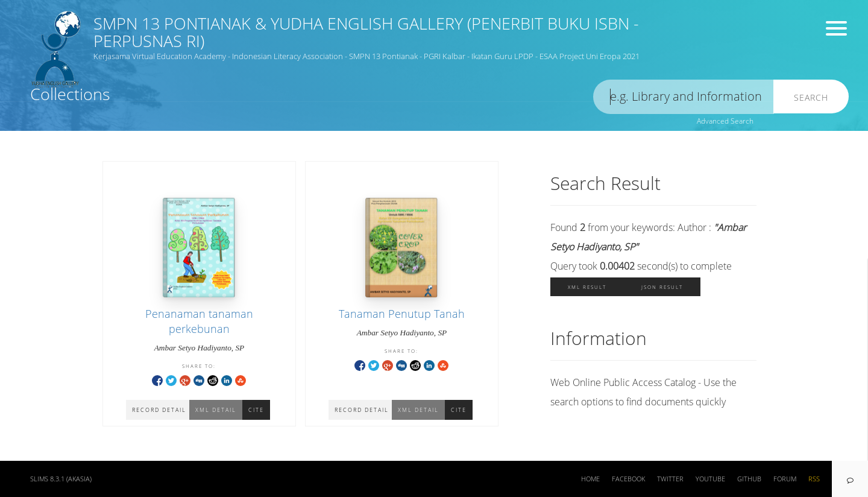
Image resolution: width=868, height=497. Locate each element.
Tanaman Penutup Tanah (402, 314)
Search (811, 97)
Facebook (628, 479)
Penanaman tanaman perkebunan (199, 321)
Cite (459, 410)
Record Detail (362, 410)
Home (590, 479)
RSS (814, 479)
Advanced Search (725, 121)
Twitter (670, 479)
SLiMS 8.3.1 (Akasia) (61, 479)
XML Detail (418, 410)
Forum (785, 479)
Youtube (710, 479)
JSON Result (662, 287)
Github (749, 479)
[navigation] (850, 479)
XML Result (587, 287)
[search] (684, 97)
